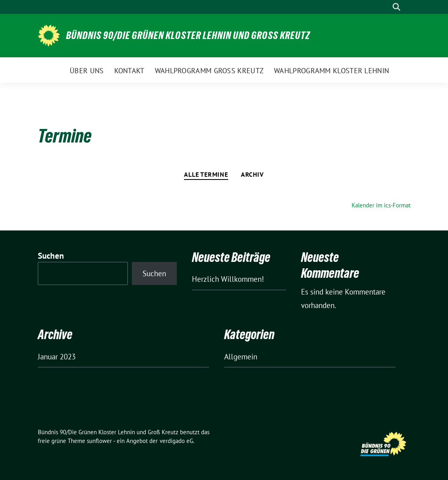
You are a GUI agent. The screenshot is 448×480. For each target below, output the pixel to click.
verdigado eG (176, 441)
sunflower (99, 441)
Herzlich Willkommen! (228, 279)
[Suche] (385, 7)
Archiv (252, 174)
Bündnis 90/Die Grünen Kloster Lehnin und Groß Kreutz (188, 35)
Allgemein (241, 357)
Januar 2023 (57, 357)
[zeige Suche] (396, 7)
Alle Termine (206, 174)
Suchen (51, 256)
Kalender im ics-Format (381, 205)
